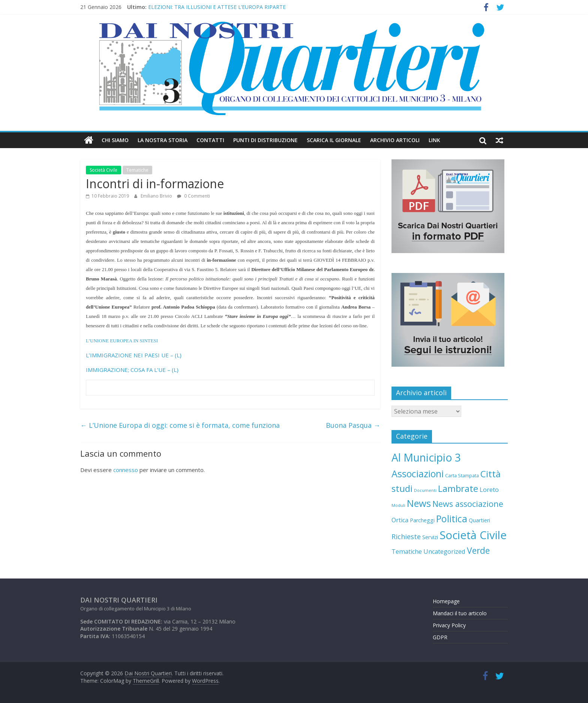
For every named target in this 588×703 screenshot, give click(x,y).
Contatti (210, 140)
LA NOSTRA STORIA (163, 140)
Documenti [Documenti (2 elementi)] (425, 490)
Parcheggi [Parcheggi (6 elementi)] (422, 520)
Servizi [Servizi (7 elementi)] (430, 537)
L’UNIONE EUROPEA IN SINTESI (122, 341)
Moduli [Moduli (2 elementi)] (398, 505)
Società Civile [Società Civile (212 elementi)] (473, 535)
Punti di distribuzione (265, 140)
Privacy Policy (449, 625)
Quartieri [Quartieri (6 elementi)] (479, 520)
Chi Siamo (115, 140)
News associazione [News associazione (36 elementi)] (468, 504)
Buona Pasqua (353, 425)
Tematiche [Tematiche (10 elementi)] (407, 552)
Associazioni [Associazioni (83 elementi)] (418, 474)
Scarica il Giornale (334, 140)
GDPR (440, 637)
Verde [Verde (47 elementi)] (478, 551)
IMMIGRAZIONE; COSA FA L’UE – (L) (132, 370)
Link (434, 140)
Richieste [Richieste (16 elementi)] (406, 537)
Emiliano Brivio (157, 196)
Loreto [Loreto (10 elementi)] (489, 490)
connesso (126, 470)
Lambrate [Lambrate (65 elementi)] (458, 488)
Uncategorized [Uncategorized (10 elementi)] (444, 552)
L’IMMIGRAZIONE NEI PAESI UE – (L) (134, 355)
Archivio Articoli (395, 140)
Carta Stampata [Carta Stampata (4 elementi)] (462, 475)
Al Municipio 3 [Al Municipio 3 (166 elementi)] (426, 457)
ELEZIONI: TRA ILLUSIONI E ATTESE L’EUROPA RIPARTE (217, 7)
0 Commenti (193, 196)
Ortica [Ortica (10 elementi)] (400, 520)
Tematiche (137, 170)
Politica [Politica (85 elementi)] (452, 519)
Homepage (446, 601)
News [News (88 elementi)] (419, 503)
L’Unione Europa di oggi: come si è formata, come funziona (180, 425)
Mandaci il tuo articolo (460, 613)
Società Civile (103, 170)
